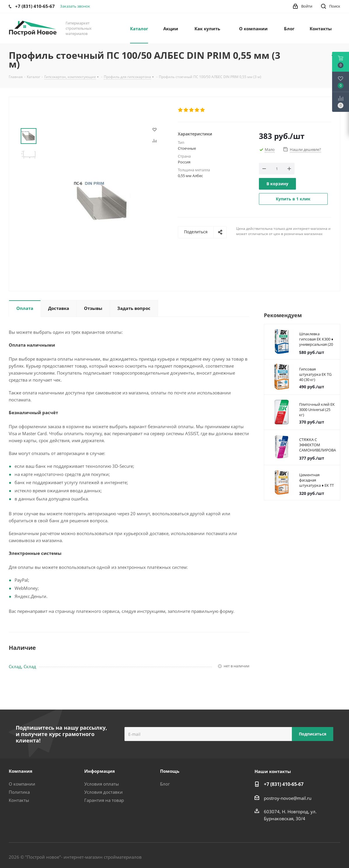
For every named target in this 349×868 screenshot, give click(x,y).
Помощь (170, 771)
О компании (22, 784)
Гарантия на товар (104, 800)
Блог (165, 784)
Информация (100, 771)
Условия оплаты (102, 784)
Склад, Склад (22, 666)
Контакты (19, 800)
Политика (19, 792)
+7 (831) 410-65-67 (284, 784)
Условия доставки (104, 792)
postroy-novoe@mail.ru (288, 798)
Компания (21, 771)
